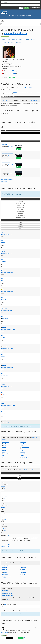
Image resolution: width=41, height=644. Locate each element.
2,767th (15, 74)
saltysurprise (4, 233)
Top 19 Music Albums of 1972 (7, 320)
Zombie (15, 92)
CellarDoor (5, 444)
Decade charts (20, 208)
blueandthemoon (4, 375)
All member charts (20, 216)
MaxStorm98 (4, 568)
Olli (2, 280)
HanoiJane (4, 447)
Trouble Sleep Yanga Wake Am (8, 153)
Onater (23, 449)
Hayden (3, 337)
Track (21, 135)
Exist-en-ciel (4, 271)
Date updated (20, 478)
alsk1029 (3, 486)
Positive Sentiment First (7, 594)
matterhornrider (4, 261)
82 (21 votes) (10, 156)
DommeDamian (5, 318)
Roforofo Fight (5, 144)
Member (20, 480)
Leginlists (3, 507)
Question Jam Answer (6, 162)
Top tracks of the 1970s (5, 181)
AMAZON (16, 638)
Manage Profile (10, 600)
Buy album (3, 635)
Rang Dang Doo (25, 457)
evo (2, 449)
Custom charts (20, 212)
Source (20, 229)
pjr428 (2, 404)
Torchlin (23, 576)
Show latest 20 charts (20, 204)
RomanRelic (23, 573)
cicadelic (3, 242)
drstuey (4, 571)
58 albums (26, 88)
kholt (3, 457)
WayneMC (23, 455)
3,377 (5, 509)
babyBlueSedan (25, 447)
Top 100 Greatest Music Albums (7, 396)
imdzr (3, 455)
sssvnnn (3, 290)
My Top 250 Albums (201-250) (7, 310)
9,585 (5, 530)
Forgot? (38, 8)
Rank (21, 225)
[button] (2, 20)
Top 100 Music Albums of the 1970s (8, 244)
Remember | (33, 8)
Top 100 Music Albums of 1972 (7, 272)
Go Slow (3, 171)
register (10, 551)
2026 (2, 231)
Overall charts (20, 206)
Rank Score (20, 227)
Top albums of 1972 (5, 546)
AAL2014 (3, 328)
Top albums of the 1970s (6, 545)
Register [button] (26, 8)
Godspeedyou (5, 574)
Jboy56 (5, 605)
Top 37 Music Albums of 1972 (7, 254)
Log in (2, 633)
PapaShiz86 (4, 450)
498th (15, 72)
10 (4, 488)
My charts (20, 214)
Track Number (20, 133)
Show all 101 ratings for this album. (27, 470)
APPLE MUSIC (19, 147)
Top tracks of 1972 (4, 183)
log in (6, 551)
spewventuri (23, 454)
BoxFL (22, 450)
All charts (20, 202)
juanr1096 (3, 385)
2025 (2, 373)
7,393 (5, 499)
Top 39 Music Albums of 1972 (7, 377)
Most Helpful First (6, 590)
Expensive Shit (4, 101)
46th (13, 70)
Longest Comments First (7, 595)
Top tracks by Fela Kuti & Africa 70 (8, 180)
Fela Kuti (31, 88)
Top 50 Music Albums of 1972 (7, 235)
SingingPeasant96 (7, 576)
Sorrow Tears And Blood (35, 101)
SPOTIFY (12, 77)
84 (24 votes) (10, 147)
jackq (22, 445)
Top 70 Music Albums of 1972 (7, 263)
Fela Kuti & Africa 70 (15, 33)
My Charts (26, 426)
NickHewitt (4, 578)
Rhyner (4, 445)
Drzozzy (3, 452)
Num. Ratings (21, 139)
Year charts (20, 210)
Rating (21, 137)
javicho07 (3, 252)
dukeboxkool (23, 568)
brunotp (23, 574)
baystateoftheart (5, 347)
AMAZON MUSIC (19, 145)
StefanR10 (5, 573)
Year (21, 223)
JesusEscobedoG (6, 442)
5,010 (5, 520)
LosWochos (23, 442)
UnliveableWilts (4, 309)
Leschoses (23, 452)
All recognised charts (20, 218)
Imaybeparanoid (4, 497)
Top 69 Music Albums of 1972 (7, 358)
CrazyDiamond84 (24, 444)
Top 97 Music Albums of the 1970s (8, 348)
